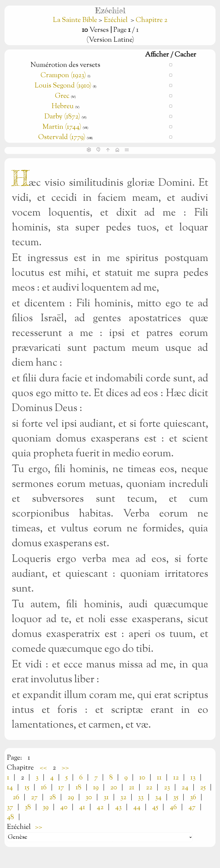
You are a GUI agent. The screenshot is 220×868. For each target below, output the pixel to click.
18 (79, 788)
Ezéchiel (116, 20)
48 (10, 817)
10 (142, 778)
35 (176, 797)
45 (155, 807)
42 (100, 807)
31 (106, 797)
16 (44, 788)
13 (193, 778)
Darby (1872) (62, 117)
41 (82, 807)
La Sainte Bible (76, 20)
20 (114, 788)
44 (137, 807)
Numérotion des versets (65, 65)
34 (158, 797)
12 (176, 778)
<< (43, 768)
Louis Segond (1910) (63, 86)
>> (65, 768)
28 (53, 797)
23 (167, 788)
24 (185, 788)
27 (34, 797)
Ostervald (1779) (62, 137)
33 (141, 797)
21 (131, 788)
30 (89, 797)
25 (203, 788)
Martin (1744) (62, 127)
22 (149, 788)
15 (27, 788)
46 (173, 807)
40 (64, 807)
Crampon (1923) (63, 75)
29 (71, 797)
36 (193, 797)
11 (159, 778)
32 (123, 797)
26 (16, 797)
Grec (62, 96)
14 (10, 788)
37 (10, 807)
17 (61, 788)
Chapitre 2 (152, 20)
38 (28, 807)
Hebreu (63, 106)
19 (96, 788)
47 (192, 807)
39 (46, 807)
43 (118, 807)
